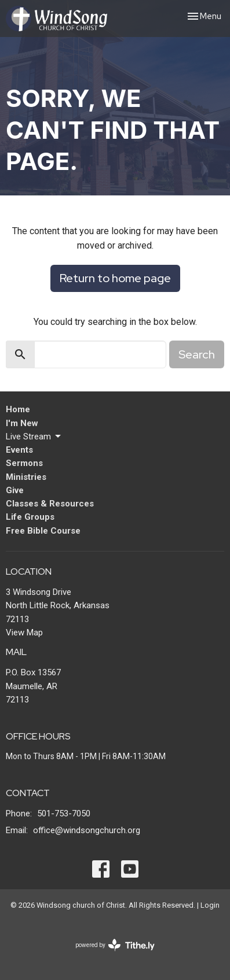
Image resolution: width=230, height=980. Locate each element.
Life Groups (30, 517)
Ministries (26, 477)
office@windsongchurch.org (87, 830)
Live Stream (34, 437)
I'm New (22, 423)
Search (197, 354)
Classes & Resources (50, 504)
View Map (24, 633)
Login (210, 905)
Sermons (24, 463)
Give (15, 490)
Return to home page (115, 278)
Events (19, 450)
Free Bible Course (43, 531)
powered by (115, 945)
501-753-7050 (64, 813)
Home (18, 409)
